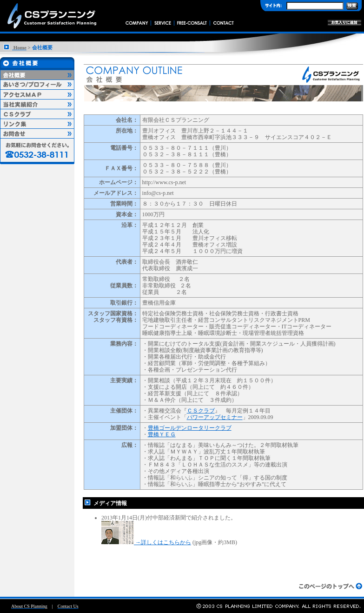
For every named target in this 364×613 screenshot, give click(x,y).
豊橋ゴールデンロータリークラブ (190, 428)
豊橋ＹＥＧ (162, 434)
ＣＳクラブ (201, 411)
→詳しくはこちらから (146, 542)
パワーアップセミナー (215, 417)
